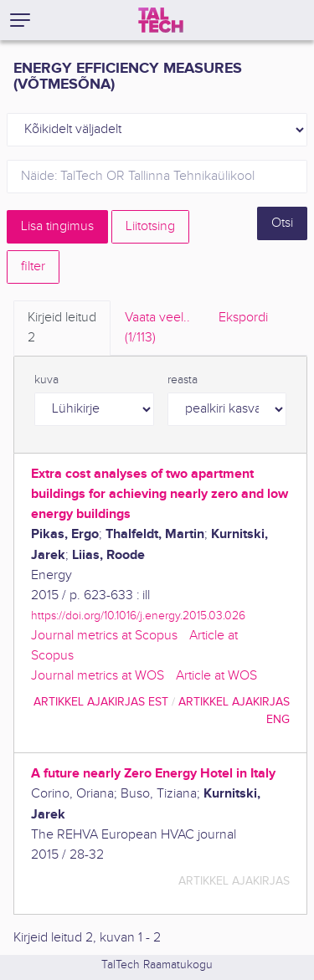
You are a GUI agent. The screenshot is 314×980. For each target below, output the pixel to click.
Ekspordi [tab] (243, 318)
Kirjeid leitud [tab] (62, 329)
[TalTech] (161, 20)
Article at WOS (216, 676)
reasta (183, 380)
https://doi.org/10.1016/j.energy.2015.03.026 (138, 616)
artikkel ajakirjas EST (101, 702)
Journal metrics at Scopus (104, 636)
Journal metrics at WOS (98, 676)
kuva (46, 380)
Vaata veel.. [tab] (157, 329)
